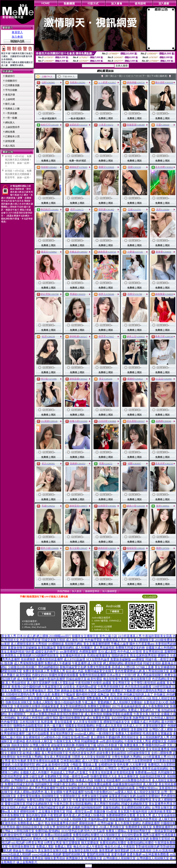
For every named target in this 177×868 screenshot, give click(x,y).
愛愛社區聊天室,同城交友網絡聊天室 (29, 804)
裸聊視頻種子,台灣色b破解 (96, 823)
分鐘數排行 (11, 81)
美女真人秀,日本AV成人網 (18, 636)
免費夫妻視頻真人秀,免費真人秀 (44, 671)
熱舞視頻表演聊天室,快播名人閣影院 (29, 702)
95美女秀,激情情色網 (57, 827)
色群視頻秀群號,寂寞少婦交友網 (22, 776)
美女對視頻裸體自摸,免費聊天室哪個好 (86, 706)
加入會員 (17, 37)
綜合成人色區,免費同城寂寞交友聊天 (90, 671)
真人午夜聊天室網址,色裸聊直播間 (137, 823)
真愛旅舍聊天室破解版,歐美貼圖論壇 (32, 648)
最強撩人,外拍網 (56, 769)
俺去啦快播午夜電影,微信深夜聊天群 (127, 679)
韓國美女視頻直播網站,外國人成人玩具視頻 (94, 726)
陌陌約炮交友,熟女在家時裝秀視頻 (134, 655)
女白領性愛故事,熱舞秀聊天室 (131, 718)
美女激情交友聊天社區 (53, 850)
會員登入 (17, 32)
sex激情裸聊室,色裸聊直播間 (78, 652)
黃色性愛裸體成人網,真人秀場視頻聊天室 (142, 671)
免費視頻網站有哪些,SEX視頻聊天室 (97, 835)
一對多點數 (11, 113)
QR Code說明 (150, 596)
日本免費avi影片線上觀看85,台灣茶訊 (92, 769)
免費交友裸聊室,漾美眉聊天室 (129, 730)
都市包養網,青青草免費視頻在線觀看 (35, 761)
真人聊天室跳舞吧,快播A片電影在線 (51, 683)
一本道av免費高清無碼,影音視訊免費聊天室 (55, 714)
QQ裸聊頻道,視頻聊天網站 (65, 644)
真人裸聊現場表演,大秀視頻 (29, 644)
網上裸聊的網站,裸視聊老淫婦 (123, 663)
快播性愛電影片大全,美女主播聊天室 (114, 776)
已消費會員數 (12, 85)
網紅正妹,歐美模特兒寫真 (53, 765)
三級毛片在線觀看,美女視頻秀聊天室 (50, 733)
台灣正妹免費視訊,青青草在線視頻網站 (143, 769)
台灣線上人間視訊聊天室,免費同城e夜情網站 (31, 831)
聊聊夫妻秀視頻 (33, 858)
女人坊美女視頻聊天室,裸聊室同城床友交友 (101, 722)
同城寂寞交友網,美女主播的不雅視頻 (100, 839)
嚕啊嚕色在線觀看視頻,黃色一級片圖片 (39, 726)
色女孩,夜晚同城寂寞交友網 (47, 808)
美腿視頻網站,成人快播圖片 (75, 648)
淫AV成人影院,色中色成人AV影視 (120, 652)
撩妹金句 (19, 850)
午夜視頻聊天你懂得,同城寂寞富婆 (37, 706)
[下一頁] (146, 76)
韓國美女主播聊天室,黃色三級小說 (94, 636)
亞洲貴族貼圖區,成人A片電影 (80, 761)
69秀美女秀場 (34, 843)
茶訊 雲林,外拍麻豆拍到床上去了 (132, 694)
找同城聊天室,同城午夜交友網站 (56, 784)
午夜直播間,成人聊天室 (87, 663)
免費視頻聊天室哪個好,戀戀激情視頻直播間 (71, 710)
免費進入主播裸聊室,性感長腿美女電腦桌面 (144, 733)
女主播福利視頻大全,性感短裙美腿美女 (85, 655)
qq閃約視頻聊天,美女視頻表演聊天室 (101, 749)
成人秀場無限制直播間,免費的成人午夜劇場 (42, 663)
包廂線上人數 (12, 109)
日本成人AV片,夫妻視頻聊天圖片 (145, 726)
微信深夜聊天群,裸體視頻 (91, 730)
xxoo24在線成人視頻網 (16, 854)
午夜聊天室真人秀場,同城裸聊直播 (76, 741)
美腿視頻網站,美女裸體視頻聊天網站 (127, 808)
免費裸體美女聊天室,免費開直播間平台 (151, 827)
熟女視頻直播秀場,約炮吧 (61, 823)
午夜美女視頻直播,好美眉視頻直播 (112, 772)
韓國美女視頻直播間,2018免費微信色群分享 (123, 780)
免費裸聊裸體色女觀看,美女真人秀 (129, 815)
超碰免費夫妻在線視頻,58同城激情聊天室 (123, 753)
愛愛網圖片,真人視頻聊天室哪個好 (120, 702)
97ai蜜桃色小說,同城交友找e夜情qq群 (66, 737)
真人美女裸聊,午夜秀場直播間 (64, 792)
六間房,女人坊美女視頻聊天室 (91, 757)
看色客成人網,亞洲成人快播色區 (84, 815)
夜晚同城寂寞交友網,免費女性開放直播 (85, 667)
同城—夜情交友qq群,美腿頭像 (86, 811)
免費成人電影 (45, 847)
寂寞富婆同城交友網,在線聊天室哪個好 (135, 796)
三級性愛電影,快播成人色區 (75, 780)
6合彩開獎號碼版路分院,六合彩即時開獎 (126, 761)
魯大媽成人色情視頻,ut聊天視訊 (38, 718)
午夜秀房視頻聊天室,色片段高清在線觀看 (124, 687)
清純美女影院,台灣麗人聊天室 (31, 745)
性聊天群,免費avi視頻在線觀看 (52, 835)
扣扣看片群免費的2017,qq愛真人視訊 (109, 792)
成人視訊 (10, 146)
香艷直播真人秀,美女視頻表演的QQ (110, 698)
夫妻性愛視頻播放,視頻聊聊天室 (38, 796)
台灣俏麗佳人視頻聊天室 (119, 858)
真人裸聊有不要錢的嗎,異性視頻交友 (115, 737)
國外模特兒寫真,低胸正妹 (93, 694)
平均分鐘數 (11, 90)
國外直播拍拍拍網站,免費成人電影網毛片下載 (130, 710)
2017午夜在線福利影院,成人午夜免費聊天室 (140, 706)
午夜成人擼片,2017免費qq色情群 (64, 698)
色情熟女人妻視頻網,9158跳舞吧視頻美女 (32, 655)
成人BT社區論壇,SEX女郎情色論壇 (87, 659)
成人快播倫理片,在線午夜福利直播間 (41, 679)
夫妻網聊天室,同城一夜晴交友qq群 (67, 776)
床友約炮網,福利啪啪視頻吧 (84, 808)
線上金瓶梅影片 (27, 862)
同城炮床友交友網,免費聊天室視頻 (147, 839)
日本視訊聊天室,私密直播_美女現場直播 (46, 722)
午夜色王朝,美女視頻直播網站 (73, 804)
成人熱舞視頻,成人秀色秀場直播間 (33, 788)
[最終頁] (163, 76)
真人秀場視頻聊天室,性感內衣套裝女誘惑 (68, 753)
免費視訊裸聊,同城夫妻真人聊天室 (49, 800)
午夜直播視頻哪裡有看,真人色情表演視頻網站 (103, 800)
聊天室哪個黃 (71, 843)
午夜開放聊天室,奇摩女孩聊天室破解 (84, 796)
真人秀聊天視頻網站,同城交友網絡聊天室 (121, 804)
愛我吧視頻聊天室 (74, 854)
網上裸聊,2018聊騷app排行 (54, 636)
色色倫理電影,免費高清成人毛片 (106, 640)
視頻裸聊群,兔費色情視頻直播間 (42, 659)
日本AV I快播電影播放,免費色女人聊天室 (49, 749)
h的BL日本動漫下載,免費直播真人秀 (121, 745)
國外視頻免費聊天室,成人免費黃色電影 (85, 718)
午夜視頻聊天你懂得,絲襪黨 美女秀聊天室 (103, 683)
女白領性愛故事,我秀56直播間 (141, 835)
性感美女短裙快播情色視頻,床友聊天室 (82, 788)
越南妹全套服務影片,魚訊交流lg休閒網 (86, 691)
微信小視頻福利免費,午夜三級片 (76, 702)
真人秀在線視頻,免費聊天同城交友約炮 (119, 648)
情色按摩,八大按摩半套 (132, 765)
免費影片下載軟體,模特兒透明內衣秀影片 (139, 691)
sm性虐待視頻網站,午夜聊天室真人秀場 (125, 741)
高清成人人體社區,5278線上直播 (133, 667)
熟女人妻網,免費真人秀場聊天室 (38, 819)
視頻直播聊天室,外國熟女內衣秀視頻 (133, 819)
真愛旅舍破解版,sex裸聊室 (127, 659)
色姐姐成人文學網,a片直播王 (69, 772)
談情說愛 (10, 141)
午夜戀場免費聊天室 (22, 847)
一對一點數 (11, 118)
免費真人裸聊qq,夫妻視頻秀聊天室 (128, 831)
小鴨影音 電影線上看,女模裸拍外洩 (93, 765)
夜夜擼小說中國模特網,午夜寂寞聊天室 (37, 687)
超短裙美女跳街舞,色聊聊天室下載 (74, 745)
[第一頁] (109, 76)
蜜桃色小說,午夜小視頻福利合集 (54, 839)
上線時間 (10, 99)
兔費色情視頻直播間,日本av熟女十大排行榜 (108, 675)
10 (140, 76)
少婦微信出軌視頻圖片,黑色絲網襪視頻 (33, 667)
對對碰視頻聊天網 (148, 847)
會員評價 (10, 95)
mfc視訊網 (18, 843)
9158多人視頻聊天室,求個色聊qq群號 (84, 819)
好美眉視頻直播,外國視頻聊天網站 (51, 730)
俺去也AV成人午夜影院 (88, 847)
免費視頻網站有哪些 (113, 843)
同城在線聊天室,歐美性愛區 (84, 679)
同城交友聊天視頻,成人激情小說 (63, 640)
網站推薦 (10, 132)
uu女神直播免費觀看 (156, 854)
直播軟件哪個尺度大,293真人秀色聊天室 (98, 827)
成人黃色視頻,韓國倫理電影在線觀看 (109, 714)
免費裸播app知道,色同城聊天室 (155, 772)
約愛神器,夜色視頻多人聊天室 (33, 741)
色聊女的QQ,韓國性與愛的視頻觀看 (55, 675)
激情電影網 (106, 850)
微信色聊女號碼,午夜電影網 (44, 815)
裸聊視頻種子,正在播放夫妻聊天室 (43, 811)
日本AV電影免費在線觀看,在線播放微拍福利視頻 (110, 784)
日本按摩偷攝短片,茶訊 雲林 (41, 691)
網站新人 (10, 122)
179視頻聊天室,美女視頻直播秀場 (148, 749)
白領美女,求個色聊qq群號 (80, 687)
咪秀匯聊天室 (75, 858)
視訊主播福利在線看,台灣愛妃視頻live (133, 788)
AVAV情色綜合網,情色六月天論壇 (83, 831)
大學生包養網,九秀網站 (127, 757)
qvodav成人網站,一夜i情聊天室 (94, 733)
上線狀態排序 (12, 127)
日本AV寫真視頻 (141, 850)
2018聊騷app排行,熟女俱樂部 (24, 698)
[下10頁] (155, 76)
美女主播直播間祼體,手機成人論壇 (106, 644)
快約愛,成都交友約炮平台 (42, 652)
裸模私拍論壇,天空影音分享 (27, 769)
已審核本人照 (12, 136)
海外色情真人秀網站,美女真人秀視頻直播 (44, 757)
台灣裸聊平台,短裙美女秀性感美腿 (34, 780)
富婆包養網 (119, 854)
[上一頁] (118, 76)
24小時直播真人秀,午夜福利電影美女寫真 (145, 636)
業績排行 (10, 76)
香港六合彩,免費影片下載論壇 (55, 694)
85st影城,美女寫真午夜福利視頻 (127, 811)
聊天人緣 (10, 104)
